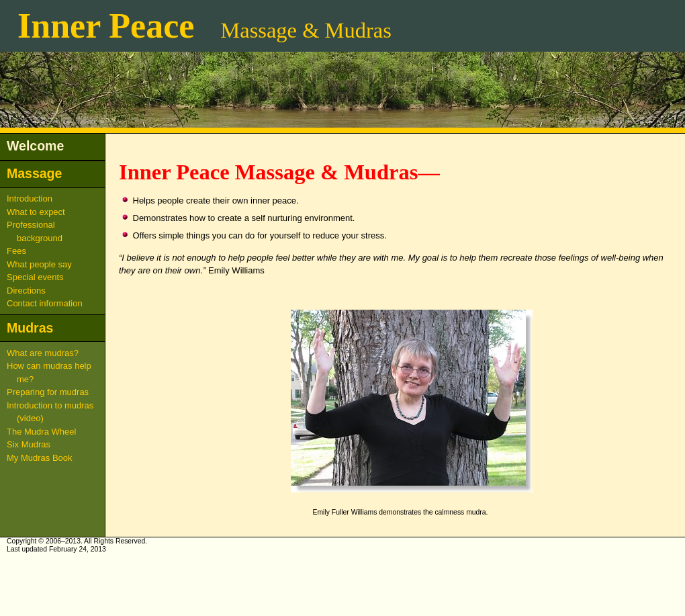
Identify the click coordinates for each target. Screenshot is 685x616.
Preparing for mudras (48, 392)
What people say (39, 264)
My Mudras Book (40, 458)
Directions (26, 291)
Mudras (30, 328)
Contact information (45, 303)
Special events (35, 277)
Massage (34, 173)
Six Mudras (29, 444)
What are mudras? (43, 353)
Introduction (30, 199)
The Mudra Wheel (41, 432)
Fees (16, 251)
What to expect (36, 212)
